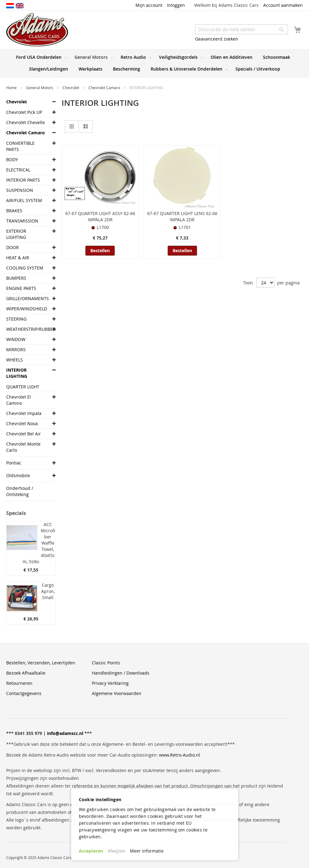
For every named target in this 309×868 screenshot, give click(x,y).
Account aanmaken (283, 5)
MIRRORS (16, 350)
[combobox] (242, 29)
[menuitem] (40, 57)
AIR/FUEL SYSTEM (24, 200)
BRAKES (14, 211)
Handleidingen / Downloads (121, 673)
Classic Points (106, 663)
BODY (12, 160)
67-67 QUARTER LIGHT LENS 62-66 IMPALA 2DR (182, 216)
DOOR (13, 247)
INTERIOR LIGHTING (17, 373)
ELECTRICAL (18, 170)
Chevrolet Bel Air (24, 434)
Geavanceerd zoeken (217, 39)
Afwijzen (116, 851)
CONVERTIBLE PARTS (20, 146)
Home (12, 88)
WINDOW (16, 339)
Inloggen (176, 5)
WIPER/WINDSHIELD (26, 309)
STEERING (16, 319)
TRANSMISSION (22, 221)
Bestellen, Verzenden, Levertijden (41, 663)
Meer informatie (147, 851)
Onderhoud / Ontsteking (20, 491)
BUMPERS (16, 278)
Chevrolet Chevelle (26, 122)
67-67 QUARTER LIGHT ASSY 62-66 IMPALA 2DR (100, 216)
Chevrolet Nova (22, 423)
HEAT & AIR (18, 258)
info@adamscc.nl (65, 733)
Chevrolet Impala (24, 413)
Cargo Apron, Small (48, 591)
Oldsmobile (18, 475)
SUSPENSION (20, 190)
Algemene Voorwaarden (117, 693)
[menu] (154, 63)
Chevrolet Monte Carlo (23, 447)
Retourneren (19, 683)
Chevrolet (71, 88)
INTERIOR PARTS (23, 180)
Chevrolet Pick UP (24, 112)
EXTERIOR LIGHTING (16, 234)
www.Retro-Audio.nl (180, 755)
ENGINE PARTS (21, 288)
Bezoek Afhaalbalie (26, 673)
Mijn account (149, 5)
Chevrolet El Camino (19, 400)
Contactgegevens (24, 693)
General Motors (40, 88)
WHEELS (15, 360)
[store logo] (37, 30)
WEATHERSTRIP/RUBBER (26, 329)
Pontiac (14, 463)
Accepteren (91, 851)
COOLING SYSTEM (25, 268)
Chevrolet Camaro (105, 88)
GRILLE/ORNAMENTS (26, 298)
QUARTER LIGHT (23, 387)
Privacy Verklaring (110, 683)
